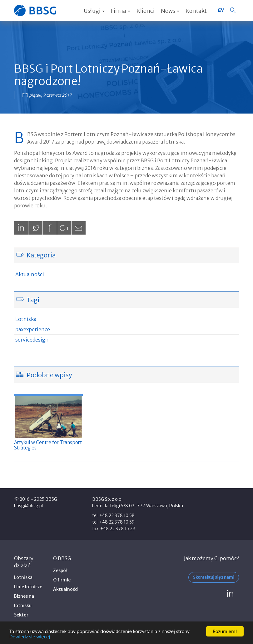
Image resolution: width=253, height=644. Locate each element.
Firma (121, 11)
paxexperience (33, 329)
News (170, 11)
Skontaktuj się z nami (214, 577)
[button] (233, 10)
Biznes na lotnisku (24, 601)
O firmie (62, 580)
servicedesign (32, 340)
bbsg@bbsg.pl (28, 506)
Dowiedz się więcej (30, 637)
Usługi (94, 11)
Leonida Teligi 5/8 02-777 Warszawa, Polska (138, 506)
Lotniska (26, 319)
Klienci (146, 11)
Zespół (60, 570)
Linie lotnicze (28, 587)
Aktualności (30, 274)
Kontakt (196, 11)
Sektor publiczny (24, 620)
